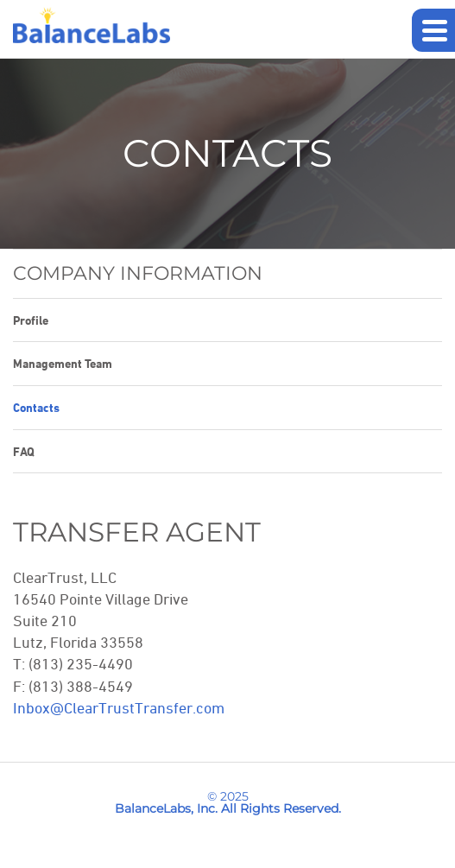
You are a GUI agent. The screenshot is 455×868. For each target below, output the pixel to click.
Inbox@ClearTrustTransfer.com (119, 707)
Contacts (36, 407)
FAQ (24, 451)
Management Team (63, 363)
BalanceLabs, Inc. (166, 808)
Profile (31, 320)
